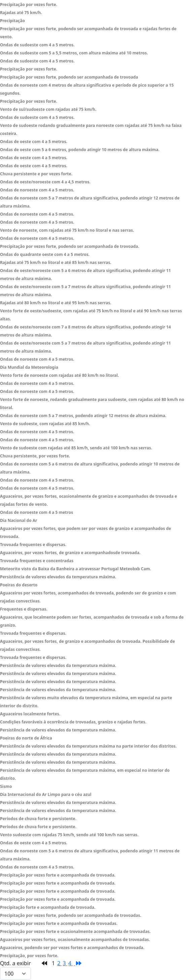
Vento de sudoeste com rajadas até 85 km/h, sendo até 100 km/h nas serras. (76, 448)
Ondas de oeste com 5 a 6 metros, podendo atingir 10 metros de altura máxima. (80, 150)
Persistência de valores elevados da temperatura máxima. (58, 577)
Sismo (6, 786)
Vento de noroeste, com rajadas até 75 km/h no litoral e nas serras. (67, 230)
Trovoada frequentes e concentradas (37, 561)
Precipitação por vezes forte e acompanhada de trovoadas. (59, 923)
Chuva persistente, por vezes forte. (35, 456)
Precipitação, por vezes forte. (29, 956)
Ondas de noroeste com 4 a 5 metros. (37, 190)
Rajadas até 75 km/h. (21, 13)
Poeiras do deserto (19, 585)
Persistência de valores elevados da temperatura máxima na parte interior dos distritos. (88, 746)
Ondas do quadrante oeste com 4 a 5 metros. (45, 254)
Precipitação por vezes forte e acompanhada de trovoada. (58, 875)
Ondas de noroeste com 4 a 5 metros (36, 512)
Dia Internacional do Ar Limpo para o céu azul (46, 794)
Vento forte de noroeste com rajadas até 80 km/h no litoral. (59, 375)
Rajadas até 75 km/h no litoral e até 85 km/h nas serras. (56, 262)
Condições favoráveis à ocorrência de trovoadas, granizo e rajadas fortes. (73, 722)
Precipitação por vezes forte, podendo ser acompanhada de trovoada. (70, 246)
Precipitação (12, 21)
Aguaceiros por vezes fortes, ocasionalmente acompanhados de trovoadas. (75, 940)
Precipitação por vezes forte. (29, 5)
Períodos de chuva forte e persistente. (38, 819)
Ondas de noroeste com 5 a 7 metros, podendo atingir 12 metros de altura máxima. (83, 416)
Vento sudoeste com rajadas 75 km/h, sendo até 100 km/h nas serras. (69, 835)
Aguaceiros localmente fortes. (30, 714)
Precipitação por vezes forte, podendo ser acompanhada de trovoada (69, 77)
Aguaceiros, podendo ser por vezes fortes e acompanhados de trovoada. (72, 948)
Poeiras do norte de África (26, 738)
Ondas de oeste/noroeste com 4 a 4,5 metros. (45, 182)
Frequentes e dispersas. (24, 609)
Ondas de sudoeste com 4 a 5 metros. (37, 45)
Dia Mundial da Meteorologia (29, 367)
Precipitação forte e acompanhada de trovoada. (48, 907)
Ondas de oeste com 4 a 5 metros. (34, 142)
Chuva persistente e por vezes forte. (36, 174)
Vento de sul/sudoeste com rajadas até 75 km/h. (48, 109)
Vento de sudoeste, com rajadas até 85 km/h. (45, 424)
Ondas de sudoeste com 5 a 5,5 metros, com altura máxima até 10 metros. (74, 53)
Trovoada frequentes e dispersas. (33, 545)
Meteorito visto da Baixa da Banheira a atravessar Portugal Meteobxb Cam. (76, 569)
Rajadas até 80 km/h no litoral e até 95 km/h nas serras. (56, 303)
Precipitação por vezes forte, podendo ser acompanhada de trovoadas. (71, 915)
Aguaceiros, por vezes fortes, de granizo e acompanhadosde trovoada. (70, 553)
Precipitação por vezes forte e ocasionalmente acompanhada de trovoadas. (75, 931)
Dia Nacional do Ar (18, 520)
